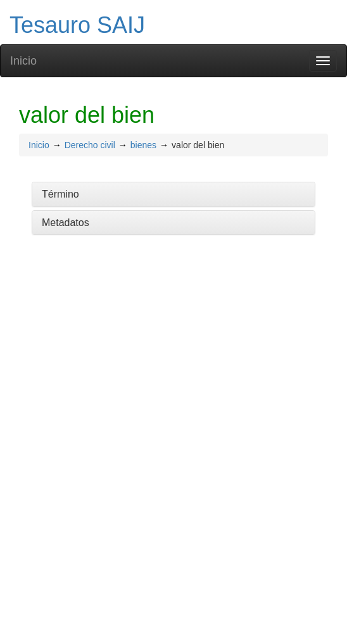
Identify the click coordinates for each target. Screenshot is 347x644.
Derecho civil (90, 145)
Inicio (23, 61)
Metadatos (66, 223)
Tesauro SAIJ (77, 25)
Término (60, 194)
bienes (143, 145)
